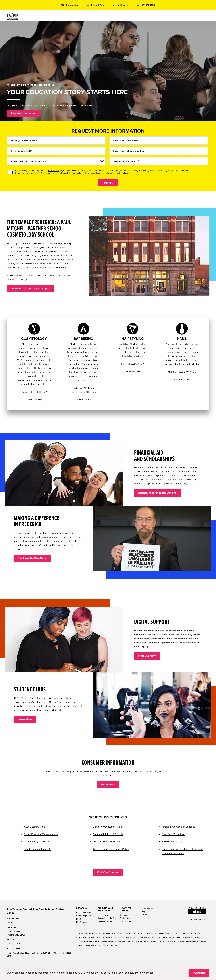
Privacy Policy (54, 171)
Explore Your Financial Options (157, 493)
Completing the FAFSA (107, 918)
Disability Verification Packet (108, 827)
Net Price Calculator (106, 921)
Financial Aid (103, 915)
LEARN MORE (34, 399)
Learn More (25, 719)
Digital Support (126, 921)
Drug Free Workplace (173, 834)
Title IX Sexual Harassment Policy (111, 849)
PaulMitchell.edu (200, 920)
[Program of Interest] (159, 161)
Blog (143, 912)
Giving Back (125, 915)
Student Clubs (125, 918)
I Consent (199, 973)
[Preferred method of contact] (56, 161)
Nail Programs (82, 922)
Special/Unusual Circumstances (41, 834)
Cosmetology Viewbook (37, 842)
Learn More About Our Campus (30, 289)
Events (144, 915)
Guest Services (147, 908)
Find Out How (147, 656)
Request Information (24, 113)
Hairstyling (80, 919)
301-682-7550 (13, 944)
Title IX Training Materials (37, 849)
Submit (108, 183)
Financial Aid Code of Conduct (178, 827)
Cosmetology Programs (85, 916)
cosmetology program (19, 247)
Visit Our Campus (108, 873)
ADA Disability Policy (35, 827)
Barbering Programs (84, 913)
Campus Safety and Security (108, 834)
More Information (144, 973)
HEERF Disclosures (172, 842)
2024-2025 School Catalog (108, 842)
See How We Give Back (32, 558)
